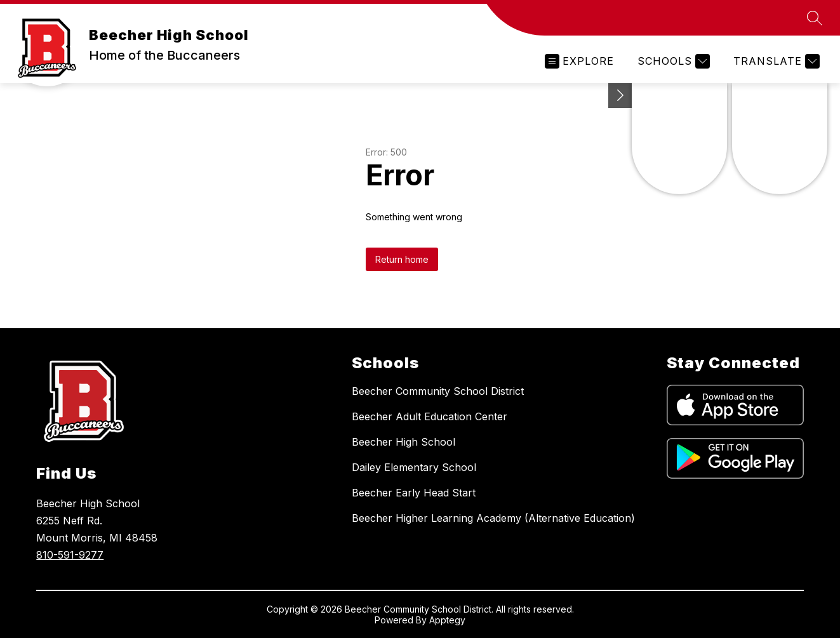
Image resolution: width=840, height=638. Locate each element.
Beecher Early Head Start (414, 493)
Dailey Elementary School (414, 467)
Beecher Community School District (438, 391)
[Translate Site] (775, 61)
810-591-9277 (70, 555)
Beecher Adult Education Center (430, 416)
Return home (402, 259)
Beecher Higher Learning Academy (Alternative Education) (493, 518)
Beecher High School (403, 442)
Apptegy (447, 620)
